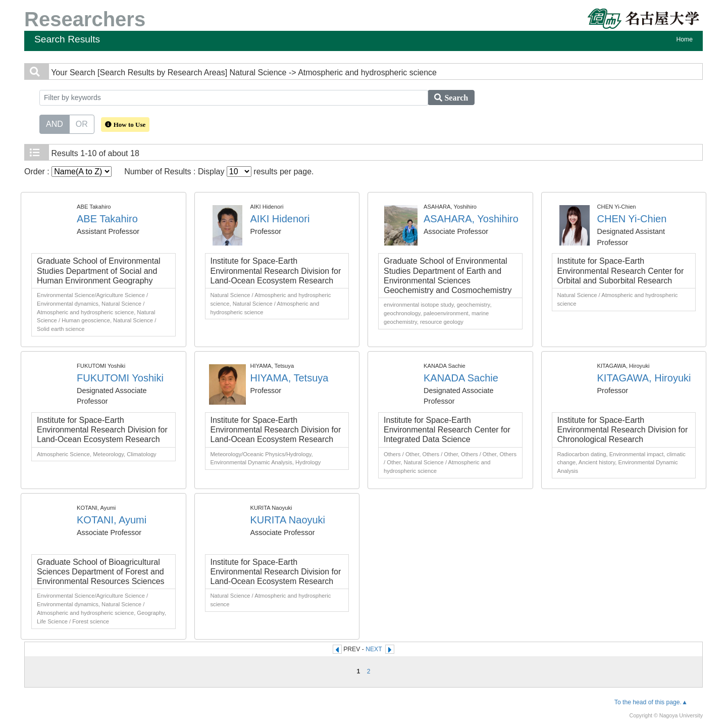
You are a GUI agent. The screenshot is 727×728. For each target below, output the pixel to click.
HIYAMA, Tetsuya (290, 378)
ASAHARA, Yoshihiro (471, 219)
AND (55, 123)
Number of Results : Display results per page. (219, 172)
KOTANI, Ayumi (112, 520)
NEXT (374, 649)
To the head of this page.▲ (651, 702)
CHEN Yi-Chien (632, 219)
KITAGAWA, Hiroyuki (644, 378)
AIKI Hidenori (280, 219)
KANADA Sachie (461, 378)
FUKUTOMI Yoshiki (120, 378)
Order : (68, 172)
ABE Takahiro (107, 219)
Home (685, 39)
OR (82, 123)
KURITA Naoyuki (288, 520)
